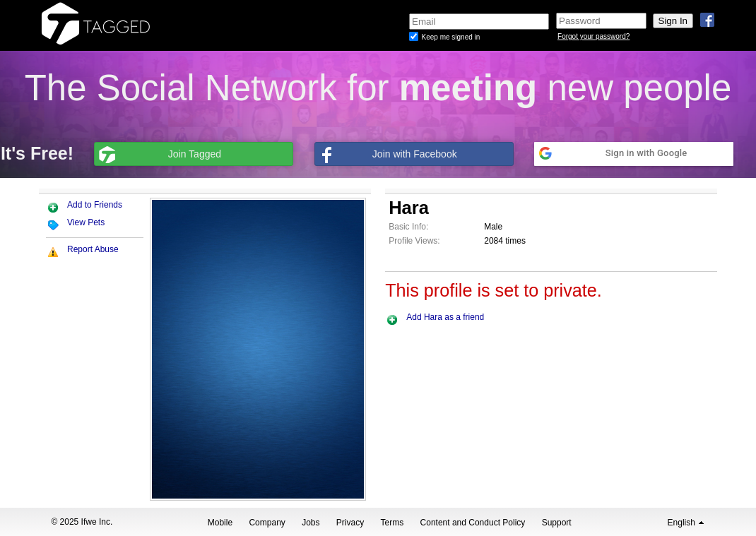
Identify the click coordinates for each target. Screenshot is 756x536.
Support (557, 523)
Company (267, 523)
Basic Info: (408, 227)
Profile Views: (414, 241)
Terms (392, 523)
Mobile (220, 523)
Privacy (350, 523)
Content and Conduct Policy (473, 523)
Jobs (311, 523)
